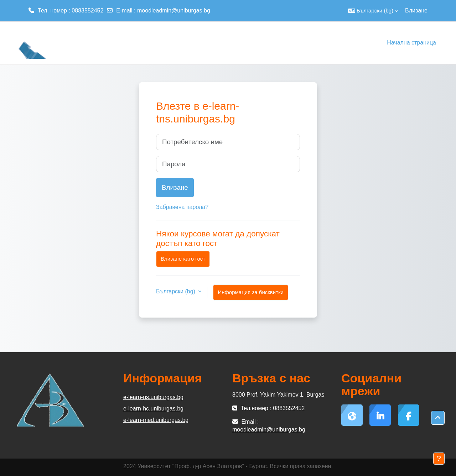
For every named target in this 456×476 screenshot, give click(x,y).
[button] (373, 11)
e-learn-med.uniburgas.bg (156, 420)
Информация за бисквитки (251, 292)
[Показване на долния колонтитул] (439, 459)
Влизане (416, 11)
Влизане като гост (183, 259)
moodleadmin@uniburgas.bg (174, 11)
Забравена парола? (182, 207)
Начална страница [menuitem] (411, 43)
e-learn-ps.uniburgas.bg (153, 397)
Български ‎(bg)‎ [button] (176, 291)
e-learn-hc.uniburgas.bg (153, 409)
